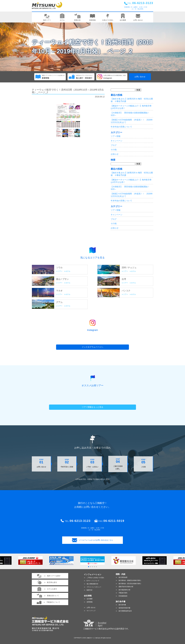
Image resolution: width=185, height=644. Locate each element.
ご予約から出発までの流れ (95, 578)
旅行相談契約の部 (124, 590)
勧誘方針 (90, 590)
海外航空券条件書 (124, 608)
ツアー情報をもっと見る (92, 407)
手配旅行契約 (123, 593)
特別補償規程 (123, 596)
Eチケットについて (93, 581)
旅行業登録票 (123, 577)
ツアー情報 (116, 136)
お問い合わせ (140, 77)
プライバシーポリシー (94, 587)
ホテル (68, 271)
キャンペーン (117, 141)
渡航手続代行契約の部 (126, 587)
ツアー (60, 271)
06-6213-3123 (80, 521)
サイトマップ (91, 611)
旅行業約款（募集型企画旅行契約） (130, 580)
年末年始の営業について (121, 127)
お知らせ (115, 154)
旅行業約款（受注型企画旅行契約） (130, 584)
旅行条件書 (122, 605)
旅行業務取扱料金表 (125, 611)
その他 (114, 150)
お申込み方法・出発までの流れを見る (92, 479)
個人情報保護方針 (92, 584)
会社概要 (90, 599)
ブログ (114, 145)
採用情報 (90, 602)
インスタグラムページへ (92, 347)
